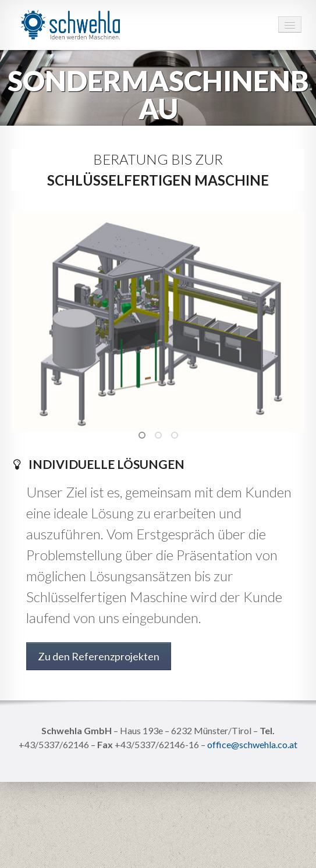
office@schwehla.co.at (252, 744)
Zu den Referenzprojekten (99, 656)
